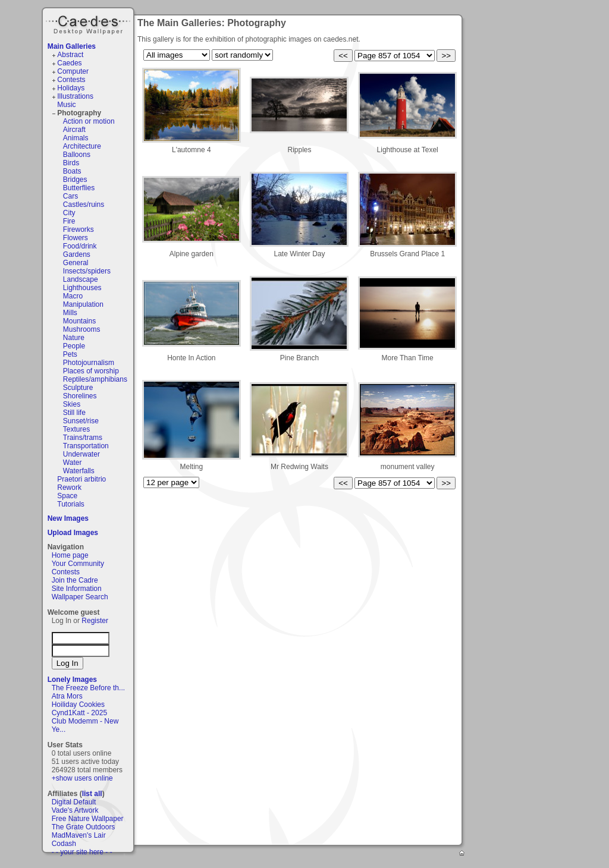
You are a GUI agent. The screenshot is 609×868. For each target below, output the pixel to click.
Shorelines (80, 396)
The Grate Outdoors (84, 827)
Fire (69, 221)
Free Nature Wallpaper (88, 819)
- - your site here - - (82, 852)
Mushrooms (82, 329)
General (76, 263)
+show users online (82, 778)
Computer (73, 71)
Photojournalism (89, 363)
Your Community (78, 564)
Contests (71, 80)
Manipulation (83, 304)
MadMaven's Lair (79, 835)
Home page (70, 555)
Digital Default (74, 802)
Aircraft (74, 130)
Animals (76, 138)
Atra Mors (67, 696)
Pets (70, 354)
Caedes (89, 23)
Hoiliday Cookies (78, 705)
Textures (76, 429)
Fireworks (79, 229)
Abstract (70, 55)
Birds (71, 163)
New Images (68, 518)
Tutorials (71, 504)
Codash (64, 844)
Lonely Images (72, 680)
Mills (70, 313)
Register (95, 621)
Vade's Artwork (75, 810)
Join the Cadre (75, 580)
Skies (72, 404)
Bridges (75, 180)
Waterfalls (79, 471)
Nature (74, 338)
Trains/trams (83, 438)
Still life (74, 413)
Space (67, 496)
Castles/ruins (84, 205)
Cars (70, 196)
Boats (72, 171)
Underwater (81, 454)
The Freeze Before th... (88, 688)
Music (66, 105)
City (69, 213)
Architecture (82, 146)
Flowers (76, 238)
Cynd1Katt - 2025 (79, 713)
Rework (69, 488)
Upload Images (73, 533)
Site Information (77, 589)
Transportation (86, 446)
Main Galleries (72, 46)
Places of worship (91, 371)
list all (92, 794)
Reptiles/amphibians (95, 379)
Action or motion (89, 121)
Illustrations (75, 96)
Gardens (77, 254)
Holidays (71, 88)
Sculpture (78, 388)
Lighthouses (82, 288)
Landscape (81, 279)
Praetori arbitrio (81, 479)
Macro (73, 296)
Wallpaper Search (80, 597)
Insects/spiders (87, 271)
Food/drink (80, 246)
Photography (79, 113)
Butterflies (79, 188)
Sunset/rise (81, 421)
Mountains (79, 321)
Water (73, 463)
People (74, 346)
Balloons (77, 155)
